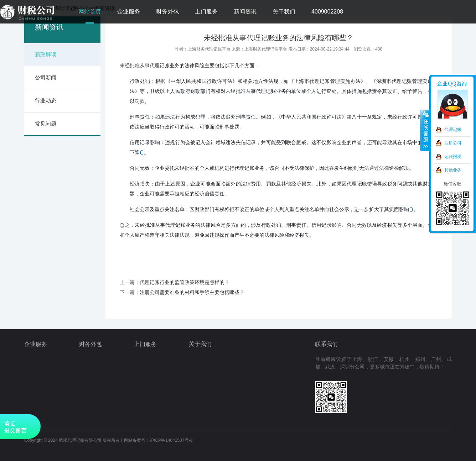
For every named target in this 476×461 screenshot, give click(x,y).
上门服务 (206, 12)
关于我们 (284, 12)
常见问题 (46, 124)
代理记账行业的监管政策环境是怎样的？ (185, 282)
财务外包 (167, 12)
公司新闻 (46, 77)
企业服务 (129, 12)
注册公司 (453, 143)
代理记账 (453, 130)
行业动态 (46, 101)
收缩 (425, 131)
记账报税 (453, 157)
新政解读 (46, 54)
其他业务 (453, 170)
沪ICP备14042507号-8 (171, 440)
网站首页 (90, 12)
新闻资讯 (245, 12)
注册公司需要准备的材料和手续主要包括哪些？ (192, 292)
